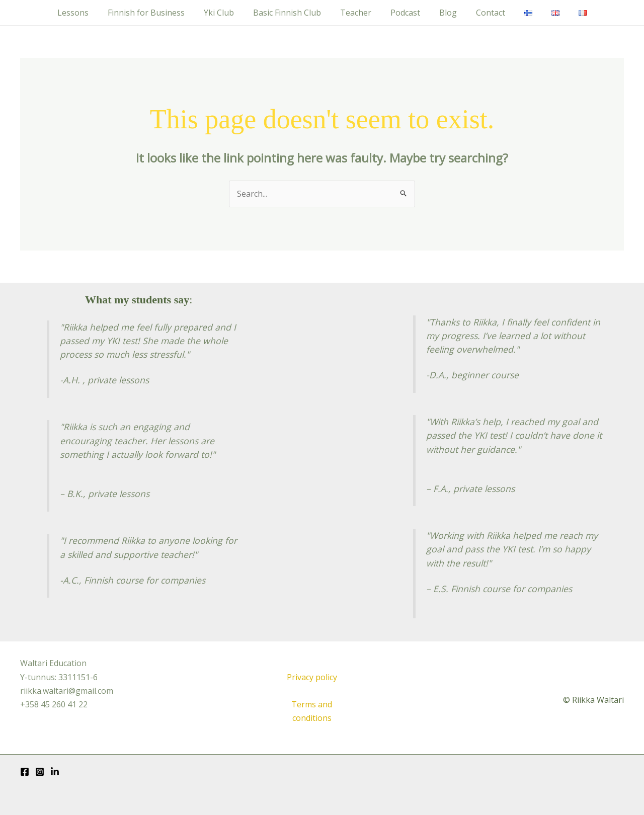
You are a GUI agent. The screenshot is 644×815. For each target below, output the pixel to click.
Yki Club (228, 13)
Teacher (359, 13)
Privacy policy (312, 677)
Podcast (405, 13)
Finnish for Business (158, 13)
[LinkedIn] (55, 772)
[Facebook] (25, 772)
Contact (485, 13)
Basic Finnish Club (293, 13)
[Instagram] (40, 772)
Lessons (88, 13)
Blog (445, 13)
